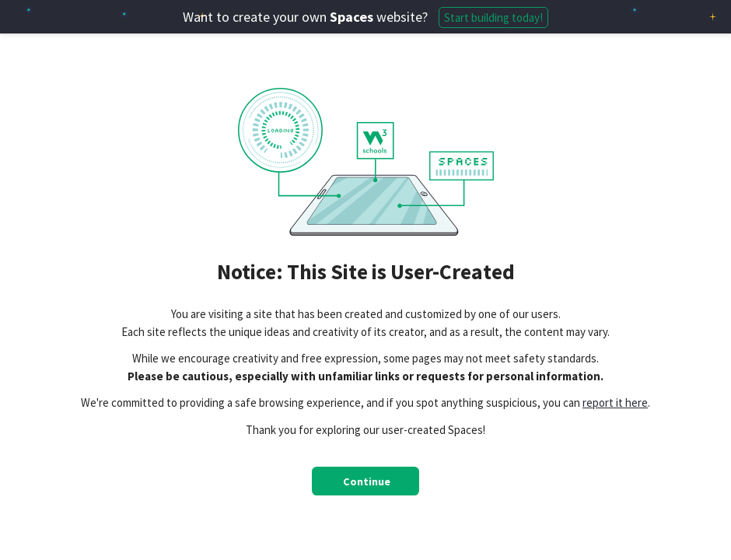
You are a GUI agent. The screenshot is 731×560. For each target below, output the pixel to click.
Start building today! (493, 17)
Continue (367, 481)
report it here (615, 402)
